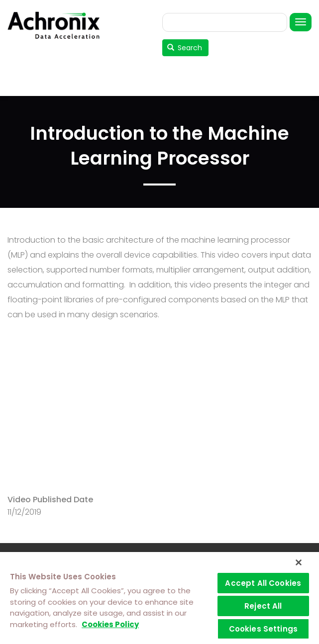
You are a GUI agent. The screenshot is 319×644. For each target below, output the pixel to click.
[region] (159, 598)
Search (185, 48)
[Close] (299, 562)
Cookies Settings (263, 629)
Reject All (263, 606)
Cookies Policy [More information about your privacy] (110, 624)
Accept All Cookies (263, 583)
